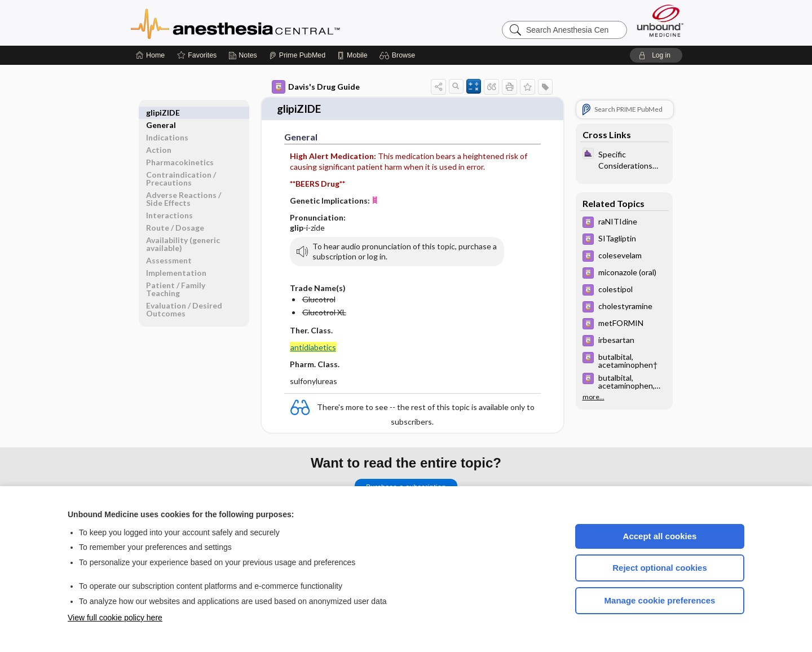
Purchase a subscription (406, 485)
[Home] (150, 55)
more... (593, 397)
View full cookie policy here (115, 618)
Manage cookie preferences (660, 600)
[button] (399, 55)
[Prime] (297, 55)
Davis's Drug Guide (316, 87)
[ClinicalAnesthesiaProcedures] (624, 159)
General (161, 113)
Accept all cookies (660, 536)
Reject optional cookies (660, 568)
